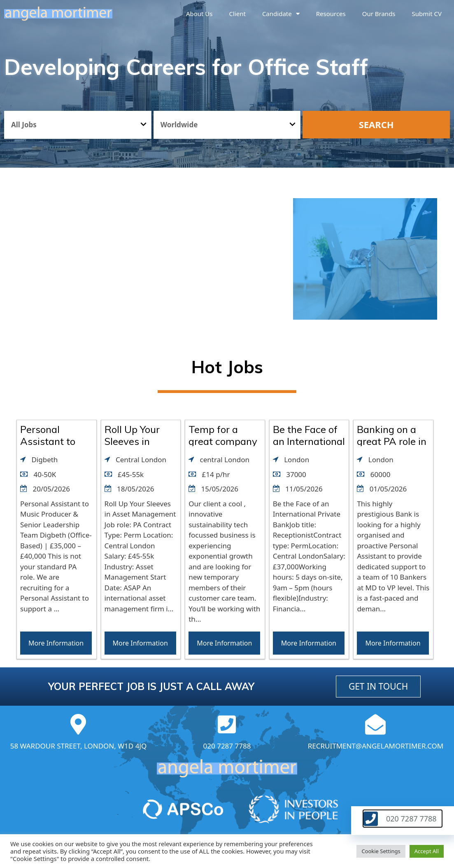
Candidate (281, 14)
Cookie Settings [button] (381, 851)
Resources (331, 14)
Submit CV (427, 14)
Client (237, 14)
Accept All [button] (427, 851)
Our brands (379, 14)
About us (199, 14)
